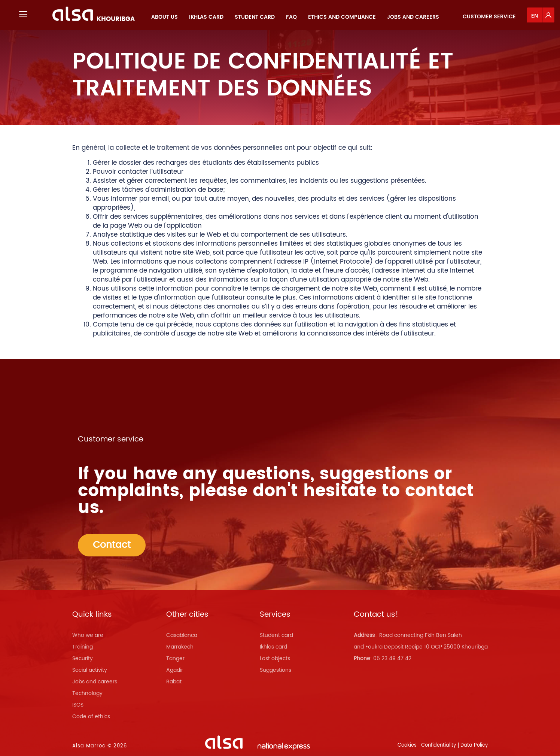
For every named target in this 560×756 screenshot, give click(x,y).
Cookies (407, 745)
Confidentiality (439, 745)
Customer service (489, 17)
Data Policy (474, 745)
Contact (112, 545)
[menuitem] (165, 17)
